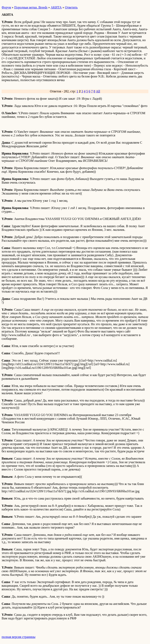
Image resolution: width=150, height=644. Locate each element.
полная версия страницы (19, 637)
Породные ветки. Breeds (31, 7)
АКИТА (56, 7)
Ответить (71, 7)
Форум (6, 7)
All (98, 91)
